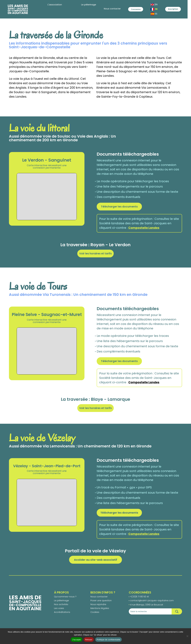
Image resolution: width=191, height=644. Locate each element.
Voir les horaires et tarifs (96, 254)
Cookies (95, 615)
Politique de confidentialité (108, 640)
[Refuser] (187, 636)
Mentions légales (100, 611)
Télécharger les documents (120, 207)
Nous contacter (101, 10)
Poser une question (101, 603)
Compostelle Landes (144, 228)
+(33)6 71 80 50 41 (140, 599)
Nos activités (61, 607)
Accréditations (62, 615)
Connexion (131, 10)
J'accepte (76, 640)
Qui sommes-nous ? (65, 599)
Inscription (176, 10)
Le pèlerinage (61, 603)
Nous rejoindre (98, 607)
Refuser (89, 640)
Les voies (59, 611)
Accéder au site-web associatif (96, 562)
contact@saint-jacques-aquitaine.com (152, 603)
